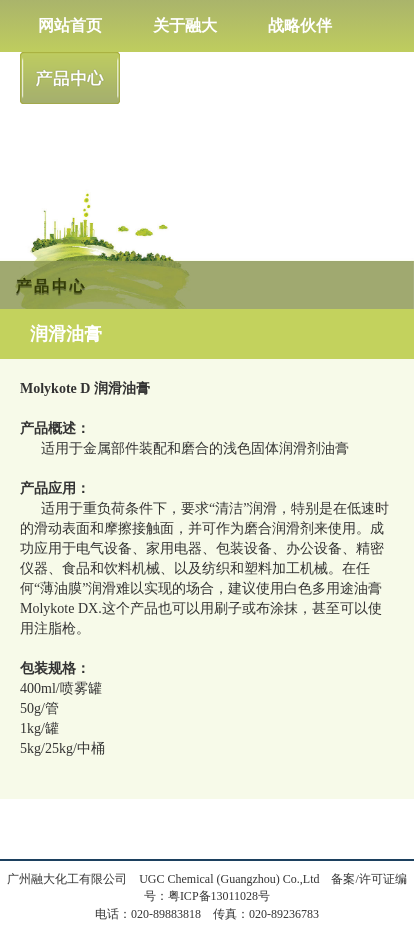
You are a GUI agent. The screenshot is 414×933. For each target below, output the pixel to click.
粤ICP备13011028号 (219, 896)
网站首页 (70, 25)
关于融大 (185, 25)
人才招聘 (300, 77)
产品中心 (70, 78)
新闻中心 (185, 77)
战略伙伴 (300, 25)
